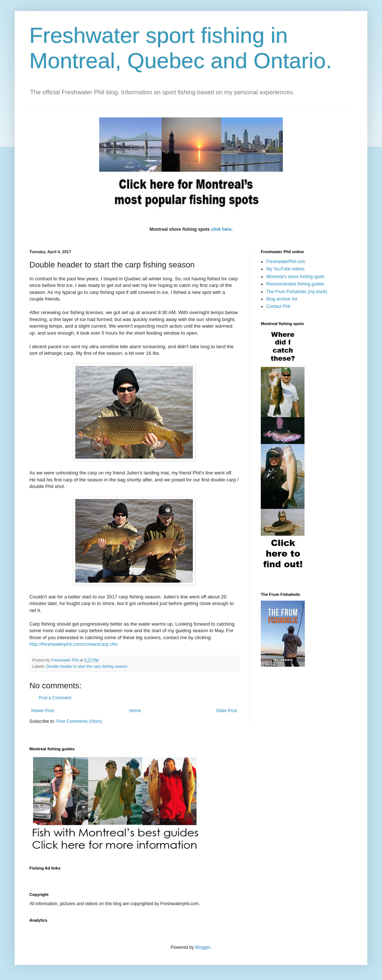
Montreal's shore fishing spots (295, 277)
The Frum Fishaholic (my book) (297, 292)
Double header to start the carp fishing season (87, 666)
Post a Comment (55, 698)
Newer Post (43, 711)
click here (221, 229)
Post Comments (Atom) (79, 721)
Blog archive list (282, 299)
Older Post (226, 711)
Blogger (203, 947)
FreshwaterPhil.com (286, 262)
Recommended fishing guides (295, 284)
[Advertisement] (163, 877)
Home (135, 711)
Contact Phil (278, 306)
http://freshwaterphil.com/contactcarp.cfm (74, 644)
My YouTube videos (285, 269)
